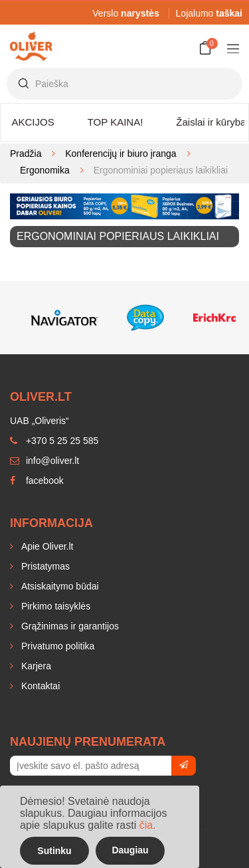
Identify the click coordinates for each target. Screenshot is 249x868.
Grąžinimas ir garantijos (69, 626)
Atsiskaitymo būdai (59, 586)
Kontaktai (39, 686)
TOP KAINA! (116, 122)
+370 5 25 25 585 (54, 441)
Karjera (35, 666)
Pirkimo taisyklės (54, 606)
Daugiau (130, 850)
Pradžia (26, 154)
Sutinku (54, 851)
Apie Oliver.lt (46, 546)
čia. (148, 825)
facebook (37, 481)
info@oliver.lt (44, 461)
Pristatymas (44, 566)
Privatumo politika (56, 646)
